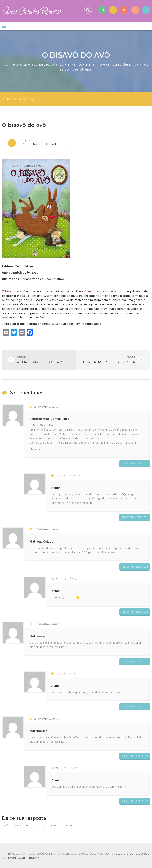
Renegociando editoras (50, 145)
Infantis (25, 145)
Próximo (131, 357)
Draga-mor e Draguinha (109, 362)
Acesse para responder (135, 463)
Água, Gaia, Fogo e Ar (39, 362)
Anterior (21, 357)
